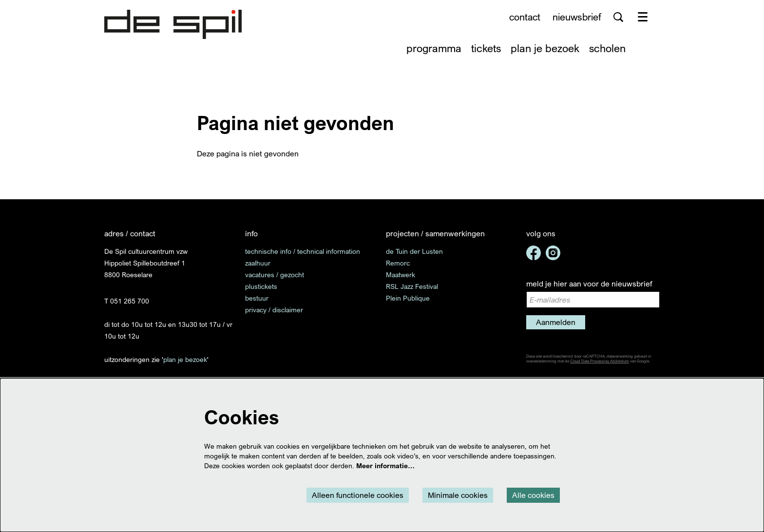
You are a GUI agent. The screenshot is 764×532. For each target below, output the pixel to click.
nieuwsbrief (577, 17)
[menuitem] (434, 48)
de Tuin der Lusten (414, 251)
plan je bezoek (185, 359)
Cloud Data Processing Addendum (600, 361)
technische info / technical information (303, 251)
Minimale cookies (458, 495)
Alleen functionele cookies (358, 495)
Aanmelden (556, 322)
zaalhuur (258, 263)
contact (525, 17)
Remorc (398, 263)
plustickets (261, 286)
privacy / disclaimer (274, 310)
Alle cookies (533, 495)
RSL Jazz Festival (412, 286)
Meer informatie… (385, 465)
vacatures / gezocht (275, 275)
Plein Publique (408, 298)
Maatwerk (401, 275)
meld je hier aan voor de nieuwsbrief (589, 284)
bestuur (257, 298)
